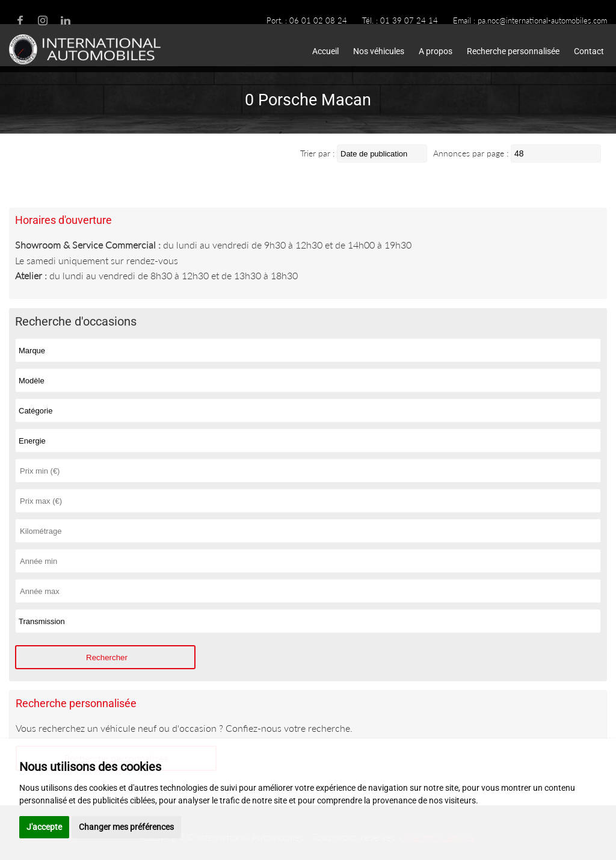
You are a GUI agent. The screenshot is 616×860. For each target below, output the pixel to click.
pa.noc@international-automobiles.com (542, 20)
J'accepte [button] (44, 827)
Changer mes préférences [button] (126, 827)
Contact (589, 51)
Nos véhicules (379, 51)
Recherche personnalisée (513, 51)
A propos (436, 51)
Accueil (325, 51)
